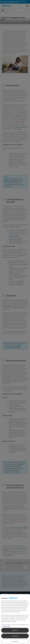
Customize (15, 642)
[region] (15, 619)
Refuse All (15, 636)
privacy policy (7, 626)
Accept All (15, 630)
